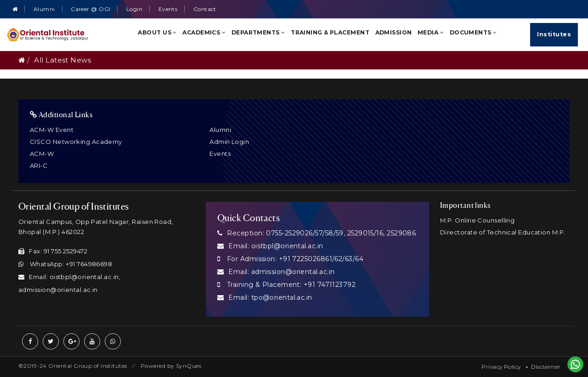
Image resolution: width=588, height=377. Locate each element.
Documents (473, 32)
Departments (258, 32)
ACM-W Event (52, 130)
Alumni (44, 9)
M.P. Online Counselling (477, 220)
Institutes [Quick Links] (554, 34)
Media (431, 32)
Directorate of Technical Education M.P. (503, 232)
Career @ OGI (90, 9)
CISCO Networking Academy (76, 142)
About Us (157, 32)
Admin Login (229, 142)
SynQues (189, 366)
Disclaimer (546, 367)
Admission (394, 32)
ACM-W (42, 154)
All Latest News (62, 60)
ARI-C (39, 166)
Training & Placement (330, 32)
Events (168, 9)
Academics (204, 32)
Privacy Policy (501, 367)
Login (134, 9)
